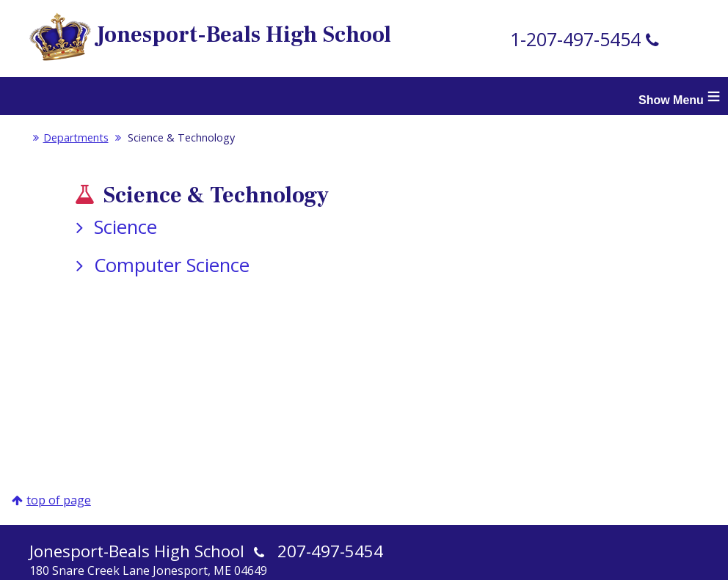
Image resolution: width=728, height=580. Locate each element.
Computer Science (160, 265)
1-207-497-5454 (575, 39)
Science (113, 227)
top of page (59, 500)
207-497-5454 (330, 551)
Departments (69, 137)
